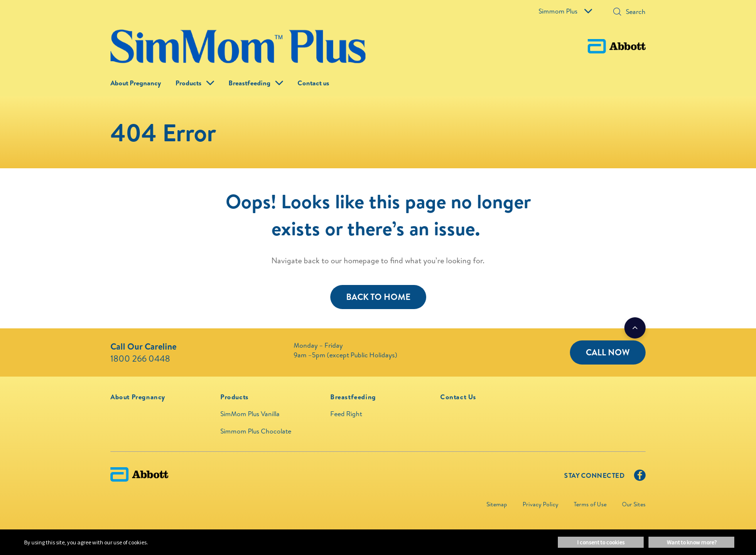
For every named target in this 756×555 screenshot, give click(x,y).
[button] (617, 13)
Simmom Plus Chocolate (256, 431)
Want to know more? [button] (692, 542)
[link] (138, 397)
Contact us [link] (313, 83)
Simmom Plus (565, 11)
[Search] (633, 12)
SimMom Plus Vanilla (250, 414)
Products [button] (189, 83)
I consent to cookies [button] (601, 542)
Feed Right (346, 414)
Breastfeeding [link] (250, 83)
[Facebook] (640, 477)
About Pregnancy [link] (136, 83)
